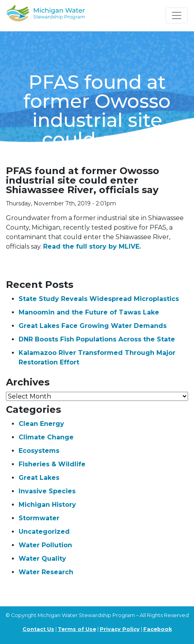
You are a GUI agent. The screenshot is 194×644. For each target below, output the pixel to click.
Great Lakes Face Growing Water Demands (93, 326)
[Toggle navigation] (177, 15)
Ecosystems (39, 451)
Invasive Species (47, 491)
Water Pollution (45, 545)
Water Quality (42, 559)
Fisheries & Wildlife (52, 464)
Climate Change (46, 437)
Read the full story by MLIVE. (92, 246)
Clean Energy (41, 424)
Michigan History (47, 505)
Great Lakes (39, 478)
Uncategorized (44, 532)
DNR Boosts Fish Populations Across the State (97, 339)
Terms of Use (77, 629)
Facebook (158, 629)
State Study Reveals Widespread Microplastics (99, 299)
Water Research (46, 572)
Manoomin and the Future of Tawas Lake (89, 312)
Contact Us (38, 629)
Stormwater (39, 518)
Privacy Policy (120, 629)
